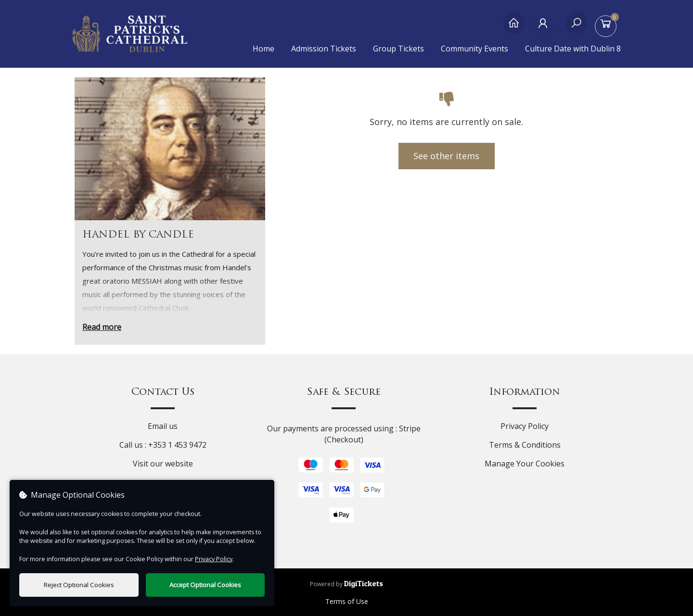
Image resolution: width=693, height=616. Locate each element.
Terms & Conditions (525, 445)
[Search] (576, 28)
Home (263, 49)
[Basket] (608, 28)
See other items (446, 156)
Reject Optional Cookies (79, 585)
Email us (163, 426)
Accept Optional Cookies (205, 585)
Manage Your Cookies (525, 464)
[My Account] (545, 28)
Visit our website (163, 464)
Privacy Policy (525, 426)
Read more (102, 327)
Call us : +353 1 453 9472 (163, 445)
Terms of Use (347, 601)
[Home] (514, 28)
